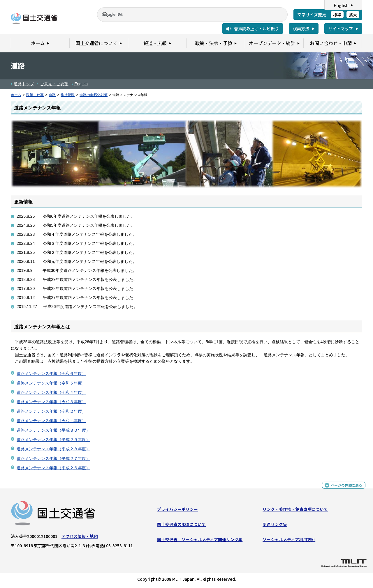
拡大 (353, 15)
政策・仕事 (35, 95)
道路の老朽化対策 (94, 95)
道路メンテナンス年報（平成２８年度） (53, 449)
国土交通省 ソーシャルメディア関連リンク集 (200, 541)
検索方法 (301, 29)
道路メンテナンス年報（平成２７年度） (53, 458)
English (341, 5)
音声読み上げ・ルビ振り (256, 29)
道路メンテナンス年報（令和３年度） (51, 402)
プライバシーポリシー (177, 510)
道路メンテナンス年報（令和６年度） (51, 373)
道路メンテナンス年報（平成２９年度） (53, 440)
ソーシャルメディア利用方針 (289, 541)
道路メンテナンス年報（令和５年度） (51, 383)
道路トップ (24, 84)
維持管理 (68, 95)
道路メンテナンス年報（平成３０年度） (53, 430)
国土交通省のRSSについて (181, 526)
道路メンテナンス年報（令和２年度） (51, 411)
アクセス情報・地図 (80, 537)
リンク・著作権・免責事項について (295, 510)
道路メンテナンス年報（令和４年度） (51, 392)
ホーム (16, 95)
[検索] (185, 15)
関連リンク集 (275, 526)
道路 (52, 95)
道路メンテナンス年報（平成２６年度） (53, 468)
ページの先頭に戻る (344, 489)
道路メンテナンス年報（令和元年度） (51, 421)
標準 (337, 15)
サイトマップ (341, 29)
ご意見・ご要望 (54, 84)
